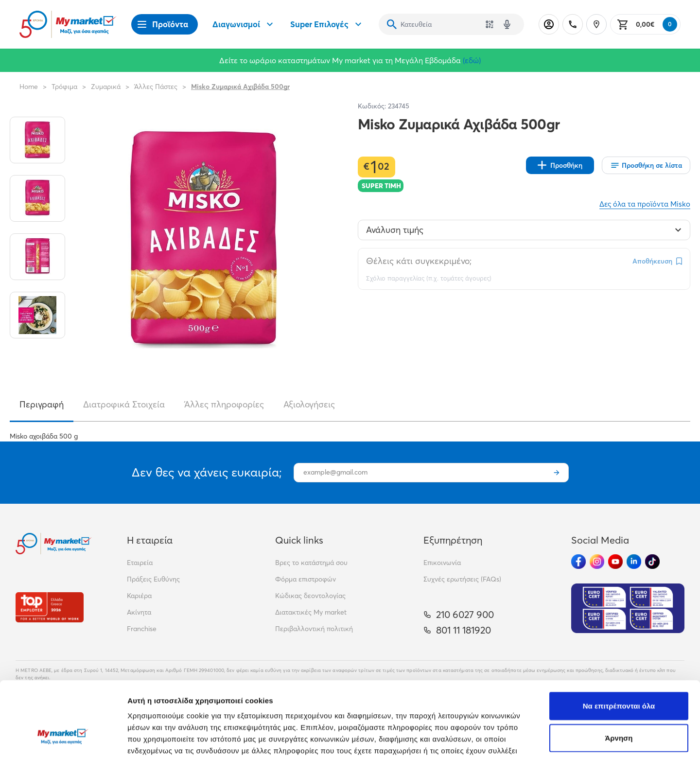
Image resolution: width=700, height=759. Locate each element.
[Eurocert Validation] (628, 608)
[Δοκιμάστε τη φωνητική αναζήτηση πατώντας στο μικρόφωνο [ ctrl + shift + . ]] (507, 24)
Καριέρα (139, 596)
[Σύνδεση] (549, 24)
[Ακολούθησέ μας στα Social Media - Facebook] (578, 562)
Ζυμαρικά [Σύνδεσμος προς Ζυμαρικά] (106, 87)
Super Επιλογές (327, 24)
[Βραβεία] (50, 607)
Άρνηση (619, 676)
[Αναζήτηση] (392, 24)
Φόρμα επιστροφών (306, 579)
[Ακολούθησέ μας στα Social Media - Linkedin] (634, 562)
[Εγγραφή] (557, 473)
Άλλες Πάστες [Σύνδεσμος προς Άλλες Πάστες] (156, 87)
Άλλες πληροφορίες (224, 404)
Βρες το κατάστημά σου (311, 563)
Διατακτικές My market (311, 612)
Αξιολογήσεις (309, 404)
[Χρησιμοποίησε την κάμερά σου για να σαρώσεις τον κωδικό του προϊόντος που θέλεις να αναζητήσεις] (490, 24)
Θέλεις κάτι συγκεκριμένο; (419, 261)
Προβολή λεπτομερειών (577, 740)
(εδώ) (472, 60)
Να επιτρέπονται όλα (619, 644)
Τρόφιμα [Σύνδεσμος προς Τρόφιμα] (64, 87)
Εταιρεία (140, 563)
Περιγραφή (42, 404)
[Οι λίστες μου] (646, 165)
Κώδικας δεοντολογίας (310, 596)
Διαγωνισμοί (244, 24)
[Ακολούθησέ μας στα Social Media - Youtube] (615, 562)
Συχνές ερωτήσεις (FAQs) (462, 579)
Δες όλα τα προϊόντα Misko (645, 204)
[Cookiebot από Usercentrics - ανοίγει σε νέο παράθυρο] (63, 740)
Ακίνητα (139, 612)
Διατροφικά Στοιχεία (124, 404)
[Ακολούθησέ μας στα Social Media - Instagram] (597, 562)
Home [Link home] (29, 87)
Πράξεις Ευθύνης (153, 579)
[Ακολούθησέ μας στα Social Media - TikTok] (652, 562)
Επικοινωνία (442, 563)
